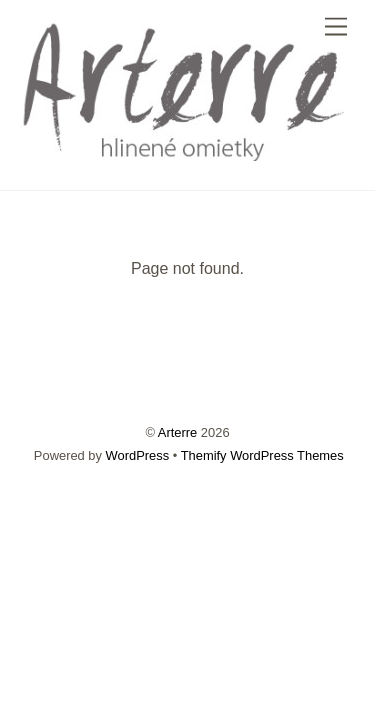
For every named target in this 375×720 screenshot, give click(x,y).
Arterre (177, 432)
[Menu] (336, 27)
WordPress (138, 455)
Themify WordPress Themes (262, 455)
